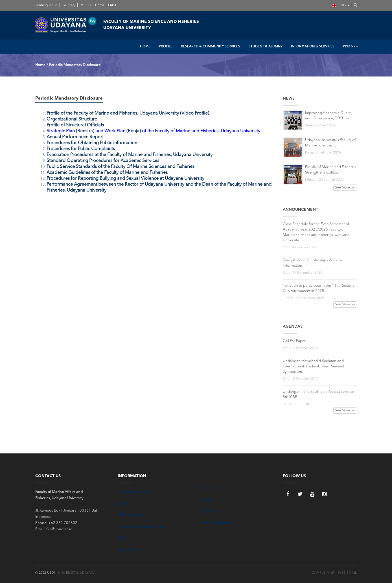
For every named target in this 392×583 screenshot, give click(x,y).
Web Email (348, 573)
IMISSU (85, 5)
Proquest (208, 488)
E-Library (68, 5)
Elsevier (207, 500)
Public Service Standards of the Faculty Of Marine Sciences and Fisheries (121, 167)
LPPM (99, 5)
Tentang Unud (46, 5)
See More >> (345, 188)
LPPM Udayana (130, 515)
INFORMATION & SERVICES (313, 47)
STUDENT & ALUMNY (266, 47)
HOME (145, 47)
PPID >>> (350, 47)
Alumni (124, 538)
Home (40, 65)
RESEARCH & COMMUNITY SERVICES (211, 47)
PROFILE (166, 47)
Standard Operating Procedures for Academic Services (103, 161)
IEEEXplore (210, 511)
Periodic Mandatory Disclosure (75, 65)
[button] (354, 5)
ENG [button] (341, 6)
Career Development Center (141, 527)
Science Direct (130, 550)
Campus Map (323, 573)
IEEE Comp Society (216, 523)
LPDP (122, 504)
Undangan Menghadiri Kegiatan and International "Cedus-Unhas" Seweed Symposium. (313, 366)
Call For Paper (294, 341)
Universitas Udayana (134, 492)
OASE (112, 5)
